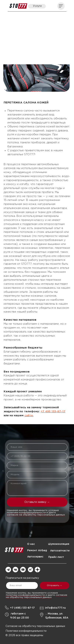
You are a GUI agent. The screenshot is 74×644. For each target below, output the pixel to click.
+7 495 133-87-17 (53, 411)
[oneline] (37, 465)
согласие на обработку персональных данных (36, 515)
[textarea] (37, 488)
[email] (22, 586)
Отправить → (54, 585)
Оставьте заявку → (37, 502)
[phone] (37, 456)
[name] (37, 447)
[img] (18, 6)
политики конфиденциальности (26, 513)
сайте (29, 415)
